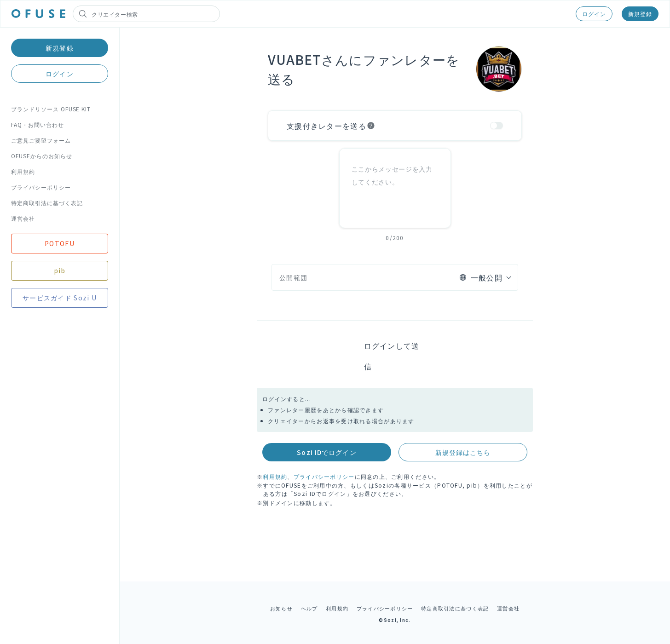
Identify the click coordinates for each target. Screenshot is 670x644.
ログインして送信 (392, 356)
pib (60, 270)
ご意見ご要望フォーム (41, 140)
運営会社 (23, 218)
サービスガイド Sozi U (60, 298)
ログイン (594, 14)
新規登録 (640, 14)
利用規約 (23, 171)
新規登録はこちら (463, 452)
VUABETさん (308, 59)
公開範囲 (293, 277)
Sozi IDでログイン (326, 452)
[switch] (497, 126)
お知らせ (281, 608)
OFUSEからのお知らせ (42, 156)
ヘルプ (309, 608)
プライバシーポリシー (41, 187)
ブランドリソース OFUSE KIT (51, 109)
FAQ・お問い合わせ (38, 124)
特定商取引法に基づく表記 (47, 203)
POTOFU (60, 243)
